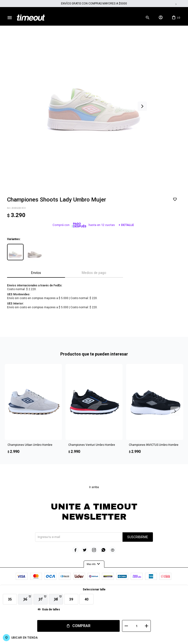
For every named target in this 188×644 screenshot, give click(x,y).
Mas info (94, 565)
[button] (144, 18)
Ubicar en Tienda (25, 638)
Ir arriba (94, 487)
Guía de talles (51, 609)
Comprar (80, 626)
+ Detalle (126, 225)
